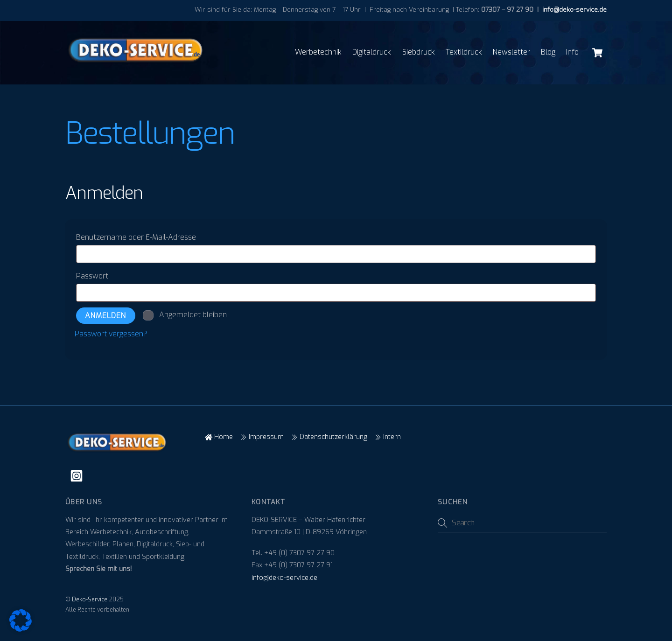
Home (219, 437)
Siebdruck (419, 52)
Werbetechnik (318, 52)
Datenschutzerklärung (329, 437)
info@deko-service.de (574, 9)
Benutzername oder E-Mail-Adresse (158, 236)
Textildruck (464, 52)
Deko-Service (90, 599)
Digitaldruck (372, 52)
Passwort (114, 275)
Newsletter (511, 52)
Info (572, 52)
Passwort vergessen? (111, 334)
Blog (548, 52)
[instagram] (78, 476)
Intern (388, 437)
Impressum (262, 437)
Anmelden (105, 316)
